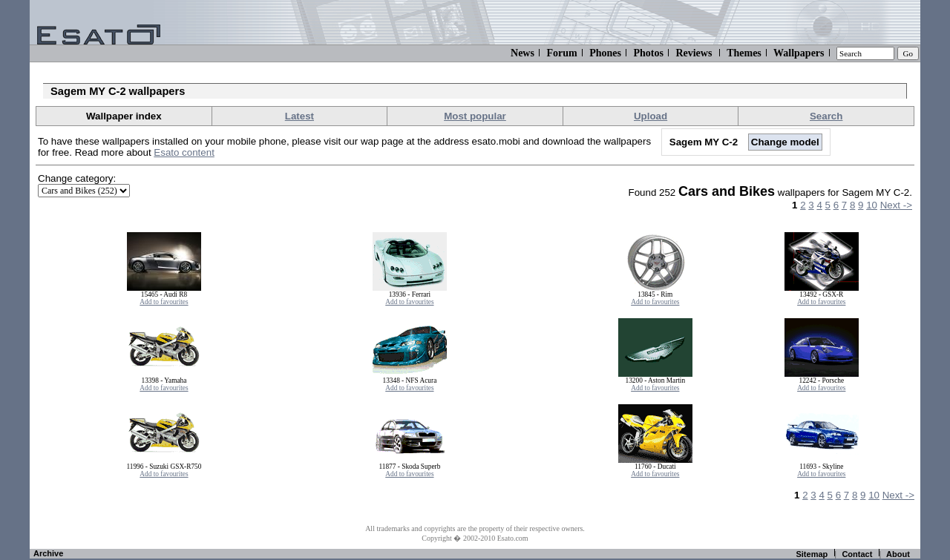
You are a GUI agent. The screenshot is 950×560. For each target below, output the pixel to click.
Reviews (694, 53)
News (522, 53)
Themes (744, 53)
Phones (605, 53)
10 (872, 205)
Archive (48, 553)
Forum (561, 53)
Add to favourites (164, 302)
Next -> (896, 205)
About (898, 554)
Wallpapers (799, 53)
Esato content (184, 152)
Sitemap (812, 554)
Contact (857, 554)
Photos (648, 53)
